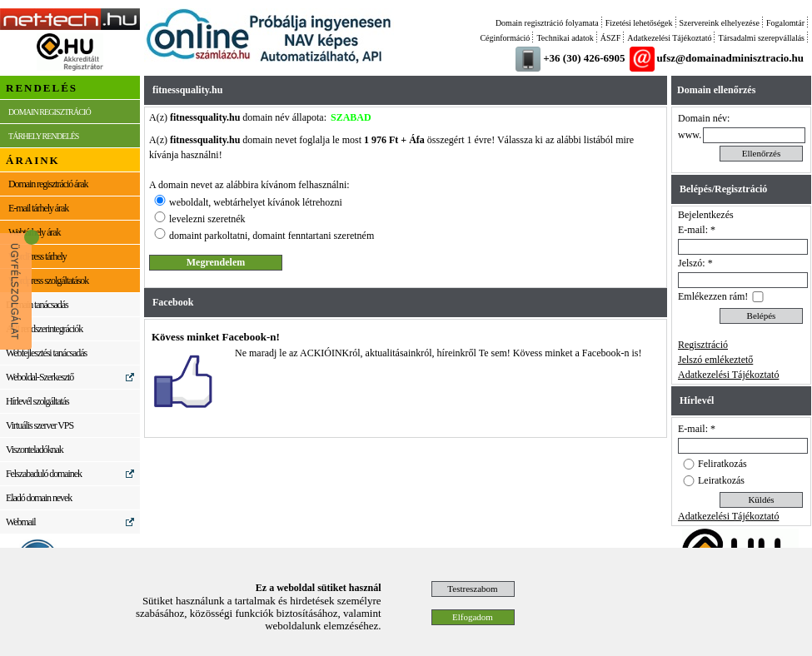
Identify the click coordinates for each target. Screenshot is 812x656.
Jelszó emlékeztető (715, 360)
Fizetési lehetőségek (639, 23)
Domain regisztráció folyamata (547, 23)
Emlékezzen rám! (713, 296)
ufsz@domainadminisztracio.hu (730, 58)
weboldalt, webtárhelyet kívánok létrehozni (256, 202)
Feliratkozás (722, 464)
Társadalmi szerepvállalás (761, 38)
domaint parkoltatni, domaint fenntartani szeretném (271, 236)
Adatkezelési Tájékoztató (669, 38)
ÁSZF (610, 38)
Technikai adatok (565, 38)
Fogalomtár (785, 23)
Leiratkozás (721, 480)
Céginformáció (505, 38)
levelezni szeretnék (207, 219)
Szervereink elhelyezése (720, 23)
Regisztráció (703, 345)
